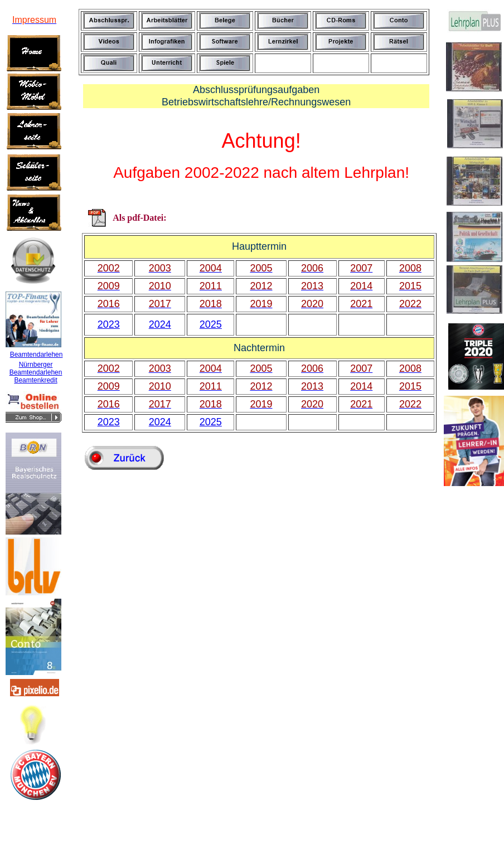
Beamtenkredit (35, 380)
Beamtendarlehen (37, 355)
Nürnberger (36, 365)
